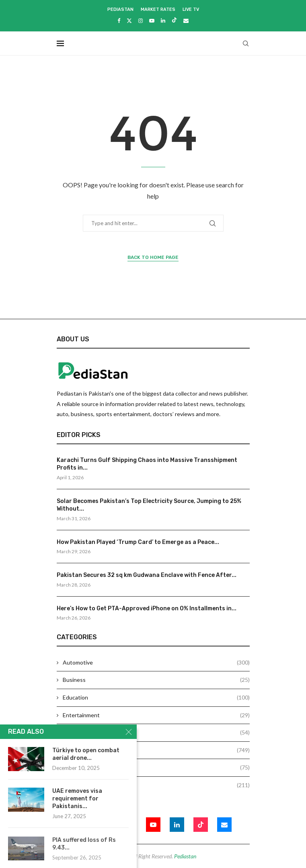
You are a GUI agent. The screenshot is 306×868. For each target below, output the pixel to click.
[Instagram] (141, 21)
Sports (156, 767)
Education (156, 698)
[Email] (186, 21)
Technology (156, 785)
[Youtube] (152, 21)
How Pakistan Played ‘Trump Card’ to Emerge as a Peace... (138, 542)
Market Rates (158, 9)
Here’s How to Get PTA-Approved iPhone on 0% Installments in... (147, 608)
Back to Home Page (153, 257)
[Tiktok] (174, 21)
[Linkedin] (163, 21)
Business (156, 680)
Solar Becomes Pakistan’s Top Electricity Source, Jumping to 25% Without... (149, 505)
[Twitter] (129, 21)
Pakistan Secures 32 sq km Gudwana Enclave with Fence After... (147, 575)
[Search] (246, 43)
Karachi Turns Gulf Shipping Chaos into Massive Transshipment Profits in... (147, 464)
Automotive (156, 663)
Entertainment (156, 715)
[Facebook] (119, 21)
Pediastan (120, 9)
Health (156, 733)
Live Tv (191, 9)
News (156, 750)
